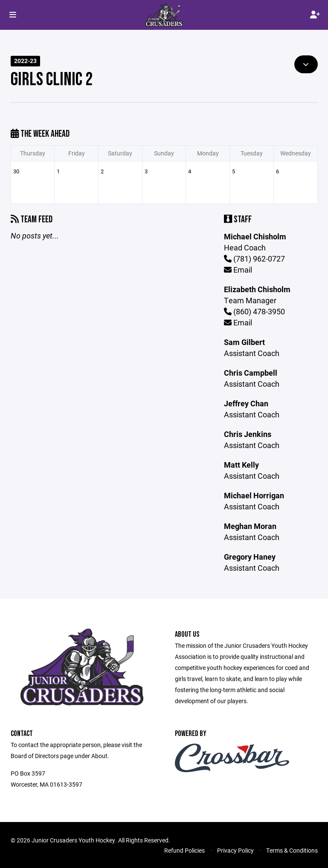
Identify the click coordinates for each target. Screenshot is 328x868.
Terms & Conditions (292, 850)
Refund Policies (184, 850)
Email (238, 270)
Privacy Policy (235, 850)
